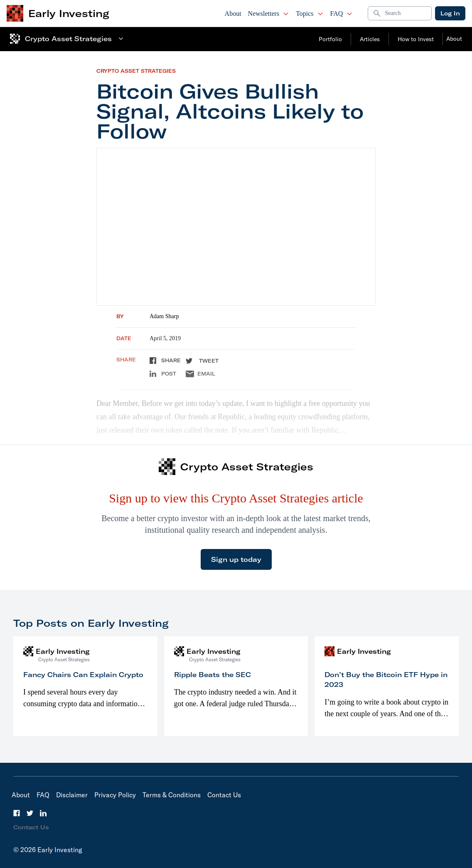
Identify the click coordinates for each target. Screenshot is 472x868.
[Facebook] (17, 813)
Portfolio (330, 39)
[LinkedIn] (43, 813)
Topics (310, 14)
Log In (450, 13)
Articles (370, 39)
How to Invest (416, 39)
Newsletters (269, 14)
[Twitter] (30, 813)
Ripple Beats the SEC (213, 675)
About (233, 14)
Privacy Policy (115, 795)
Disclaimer (72, 795)
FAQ (342, 14)
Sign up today (236, 559)
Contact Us (224, 795)
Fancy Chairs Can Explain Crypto (83, 675)
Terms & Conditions (172, 795)
